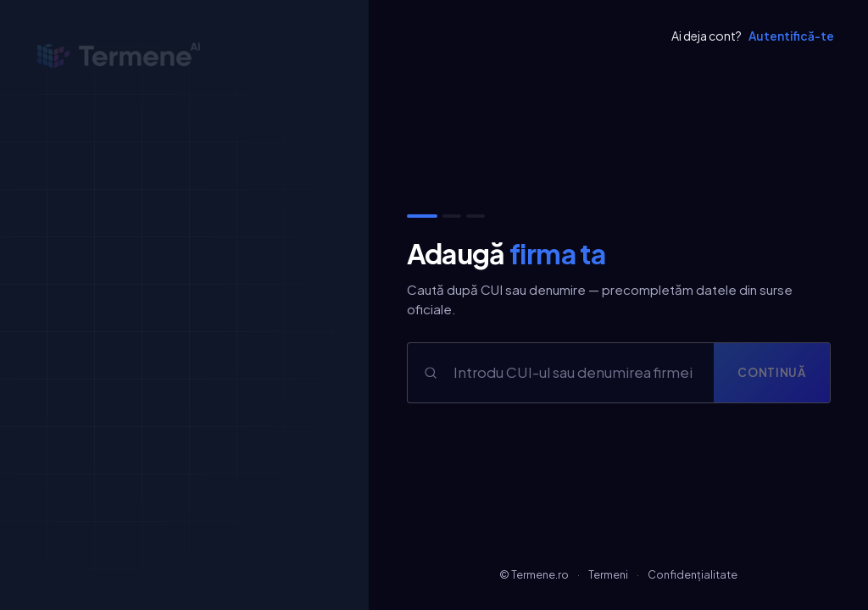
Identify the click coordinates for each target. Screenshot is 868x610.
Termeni (608, 574)
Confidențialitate (693, 574)
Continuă (771, 372)
